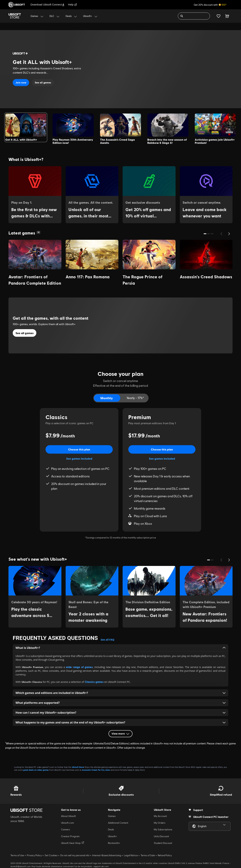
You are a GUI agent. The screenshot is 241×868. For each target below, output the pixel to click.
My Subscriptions (163, 829)
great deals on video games (36, 770)
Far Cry (101, 770)
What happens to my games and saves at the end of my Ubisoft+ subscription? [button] (120, 722)
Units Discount (161, 836)
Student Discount (163, 843)
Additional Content (118, 823)
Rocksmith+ (114, 843)
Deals (111, 829)
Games (112, 816)
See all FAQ (108, 640)
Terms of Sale (148, 855)
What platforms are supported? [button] (120, 703)
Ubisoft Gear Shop (73, 843)
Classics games (94, 682)
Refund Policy (165, 855)
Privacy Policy (34, 855)
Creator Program (70, 836)
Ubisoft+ (112, 836)
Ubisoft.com (67, 823)
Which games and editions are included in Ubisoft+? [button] (120, 693)
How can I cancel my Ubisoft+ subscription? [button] (120, 713)
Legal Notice (131, 855)
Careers (65, 829)
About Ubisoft (68, 816)
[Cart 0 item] (227, 16)
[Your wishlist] (219, 16)
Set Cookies (51, 855)
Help (73, 4)
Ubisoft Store (78, 767)
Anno (108, 770)
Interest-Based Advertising (107, 855)
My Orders (160, 823)
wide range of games (79, 667)
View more (120, 734)
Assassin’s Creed (89, 770)
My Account (160, 816)
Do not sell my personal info (75, 855)
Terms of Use (17, 855)
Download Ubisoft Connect (48, 4)
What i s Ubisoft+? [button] (120, 648)
